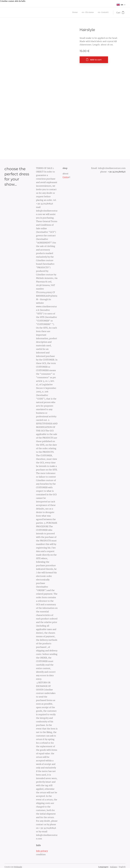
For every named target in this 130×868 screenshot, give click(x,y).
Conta (66, 177)
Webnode (18, 867)
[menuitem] (101, 13)
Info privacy (42, 851)
